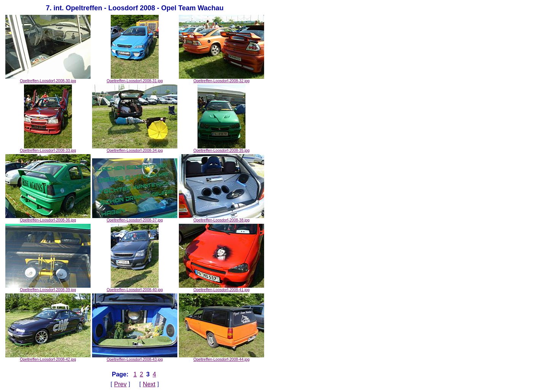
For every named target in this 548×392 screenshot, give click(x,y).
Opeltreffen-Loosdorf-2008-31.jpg (135, 79)
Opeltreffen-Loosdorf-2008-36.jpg (48, 218)
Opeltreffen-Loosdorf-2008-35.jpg (221, 149)
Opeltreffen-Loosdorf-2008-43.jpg (135, 358)
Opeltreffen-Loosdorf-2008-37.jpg (135, 218)
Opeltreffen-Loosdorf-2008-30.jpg (48, 79)
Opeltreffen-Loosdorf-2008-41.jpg (221, 288)
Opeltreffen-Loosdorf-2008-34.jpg (135, 149)
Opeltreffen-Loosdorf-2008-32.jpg (221, 79)
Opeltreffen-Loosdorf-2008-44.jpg (221, 358)
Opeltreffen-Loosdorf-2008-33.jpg (48, 149)
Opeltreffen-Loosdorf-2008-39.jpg (48, 288)
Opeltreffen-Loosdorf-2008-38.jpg (221, 218)
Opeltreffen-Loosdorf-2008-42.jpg (48, 358)
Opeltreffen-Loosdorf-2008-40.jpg (135, 288)
